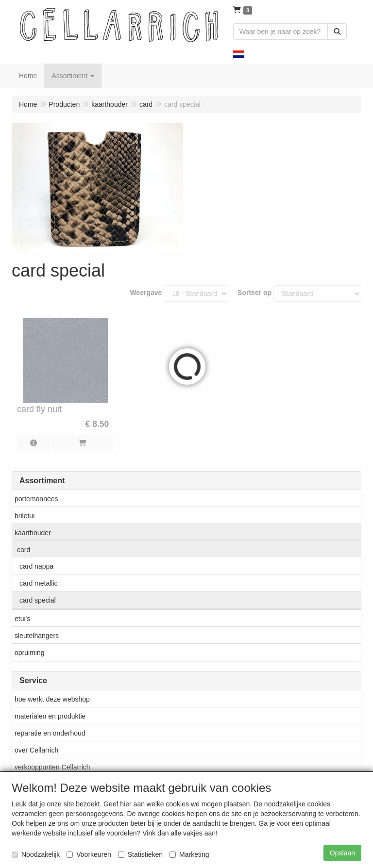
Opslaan (342, 853)
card (24, 550)
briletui (25, 516)
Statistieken (140, 854)
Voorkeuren (89, 854)
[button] (238, 53)
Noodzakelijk (36, 854)
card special (38, 600)
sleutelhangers (37, 636)
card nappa (36, 566)
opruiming (29, 653)
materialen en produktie (50, 716)
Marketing (189, 854)
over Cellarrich (36, 750)
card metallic (39, 583)
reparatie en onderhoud (50, 733)
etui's (22, 619)
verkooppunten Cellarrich (52, 767)
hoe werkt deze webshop (52, 699)
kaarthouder (33, 533)
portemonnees (36, 499)
